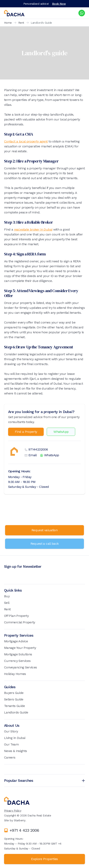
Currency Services (17, 661)
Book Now (59, 4)
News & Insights (15, 751)
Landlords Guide (16, 712)
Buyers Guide (14, 693)
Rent (21, 23)
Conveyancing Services (21, 667)
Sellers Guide (14, 699)
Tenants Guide (15, 706)
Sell (7, 603)
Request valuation (44, 530)
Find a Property (26, 432)
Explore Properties (44, 859)
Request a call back (45, 544)
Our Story (11, 731)
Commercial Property (20, 622)
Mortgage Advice (16, 641)
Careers (10, 757)
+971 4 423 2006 (24, 830)
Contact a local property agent (26, 141)
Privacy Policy (13, 811)
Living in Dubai (15, 738)
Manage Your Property (20, 648)
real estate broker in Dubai (33, 229)
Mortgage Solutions (18, 654)
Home (8, 23)
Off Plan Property (16, 616)
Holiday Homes (15, 674)
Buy (7, 596)
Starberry (20, 820)
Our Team (11, 744)
